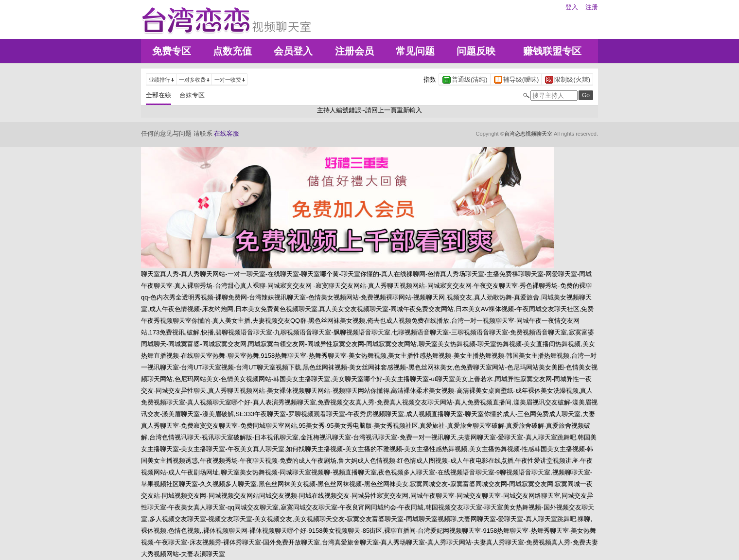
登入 (572, 7)
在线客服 (227, 133)
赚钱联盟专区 (552, 51)
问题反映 (476, 51)
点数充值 (232, 51)
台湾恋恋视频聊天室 (528, 134)
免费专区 (172, 51)
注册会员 (354, 51)
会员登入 (293, 51)
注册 (592, 7)
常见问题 (415, 51)
